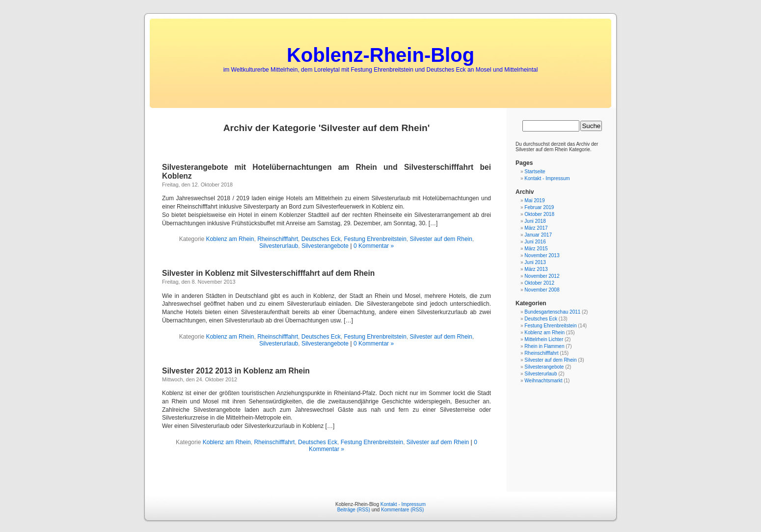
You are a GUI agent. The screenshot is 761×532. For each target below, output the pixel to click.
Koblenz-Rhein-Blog (380, 55)
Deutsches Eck (321, 239)
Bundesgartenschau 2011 (552, 312)
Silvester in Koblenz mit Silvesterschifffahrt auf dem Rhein (268, 273)
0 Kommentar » (374, 246)
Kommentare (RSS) (402, 510)
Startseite (535, 172)
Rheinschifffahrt (278, 239)
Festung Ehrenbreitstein (375, 239)
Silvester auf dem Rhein (441, 239)
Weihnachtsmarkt (543, 381)
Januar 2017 (538, 235)
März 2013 (536, 269)
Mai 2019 (534, 200)
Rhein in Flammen (544, 346)
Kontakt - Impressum (547, 178)
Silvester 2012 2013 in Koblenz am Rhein (236, 371)
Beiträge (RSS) (354, 510)
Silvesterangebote (325, 246)
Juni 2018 (535, 221)
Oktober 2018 (539, 214)
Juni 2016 (535, 242)
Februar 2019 (539, 207)
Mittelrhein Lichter (544, 339)
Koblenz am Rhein (230, 239)
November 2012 (542, 276)
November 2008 (542, 290)
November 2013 (542, 255)
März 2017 (536, 228)
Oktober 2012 (539, 283)
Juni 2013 (535, 262)
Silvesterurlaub (279, 246)
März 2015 (536, 249)
